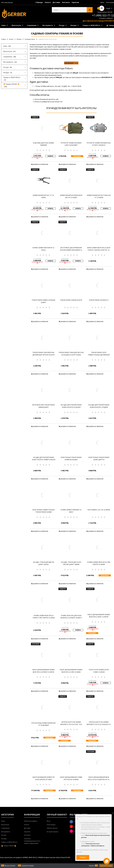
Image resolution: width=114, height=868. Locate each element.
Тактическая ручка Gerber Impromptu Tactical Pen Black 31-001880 (99, 724)
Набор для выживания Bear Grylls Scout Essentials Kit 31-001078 (99, 779)
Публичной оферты (97, 846)
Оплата (48, 2)
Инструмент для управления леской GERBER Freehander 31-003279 (71, 250)
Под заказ (77, 156)
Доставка (56, 2)
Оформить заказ (106, 866)
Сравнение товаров (28, 866)
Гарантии (75, 2)
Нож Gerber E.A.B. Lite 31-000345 (99, 510)
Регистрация (110, 2)
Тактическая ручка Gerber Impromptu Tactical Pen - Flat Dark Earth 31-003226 (71, 724)
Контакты (66, 2)
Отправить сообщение (106, 18)
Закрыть (83, 857)
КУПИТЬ (50, 156)
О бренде (39, 2)
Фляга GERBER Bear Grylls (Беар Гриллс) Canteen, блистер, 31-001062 (99, 250)
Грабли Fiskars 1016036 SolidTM (71, 300)
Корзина (92, 866)
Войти (102, 2)
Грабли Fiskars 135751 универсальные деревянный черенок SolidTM (99, 355)
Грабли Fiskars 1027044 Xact (99, 300)
